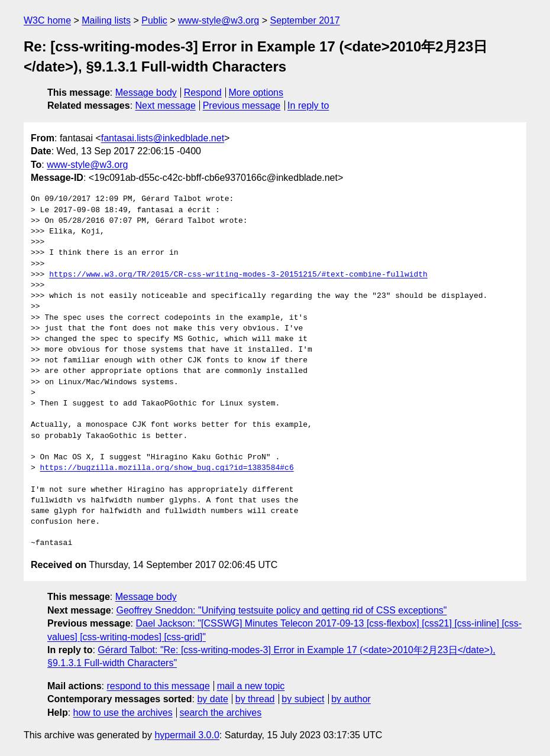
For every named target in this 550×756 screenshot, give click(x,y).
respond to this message (158, 686)
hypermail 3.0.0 (187, 735)
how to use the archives (123, 713)
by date (212, 699)
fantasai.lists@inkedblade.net (163, 138)
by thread (255, 699)
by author (351, 699)
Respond (203, 93)
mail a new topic (251, 686)
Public (154, 20)
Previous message (242, 106)
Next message (166, 106)
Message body (146, 93)
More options (256, 93)
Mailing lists (106, 20)
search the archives (221, 713)
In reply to (308, 106)
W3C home (47, 20)
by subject (303, 699)
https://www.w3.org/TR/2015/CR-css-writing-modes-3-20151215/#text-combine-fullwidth (238, 275)
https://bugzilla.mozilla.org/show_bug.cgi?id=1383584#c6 (167, 468)
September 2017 (305, 20)
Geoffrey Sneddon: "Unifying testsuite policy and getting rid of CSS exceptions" (282, 610)
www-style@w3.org (219, 20)
